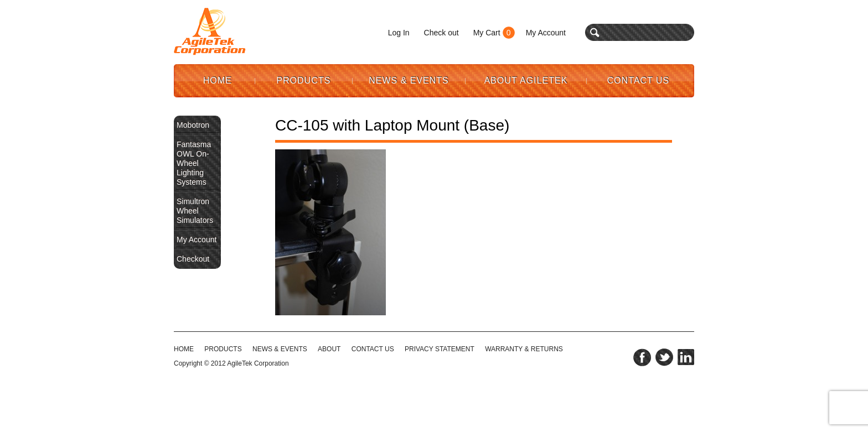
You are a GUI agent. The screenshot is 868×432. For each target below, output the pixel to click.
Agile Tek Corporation (210, 32)
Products (304, 80)
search (595, 32)
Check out (441, 33)
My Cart (487, 33)
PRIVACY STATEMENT (440, 349)
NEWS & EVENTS (280, 349)
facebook (642, 357)
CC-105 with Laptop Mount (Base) (392, 125)
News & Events (409, 80)
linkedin (686, 357)
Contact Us (639, 80)
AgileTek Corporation (258, 363)
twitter (664, 357)
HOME (184, 349)
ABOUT (329, 349)
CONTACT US (373, 349)
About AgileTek (526, 80)
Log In (399, 33)
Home (218, 80)
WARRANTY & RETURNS (524, 349)
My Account (546, 33)
